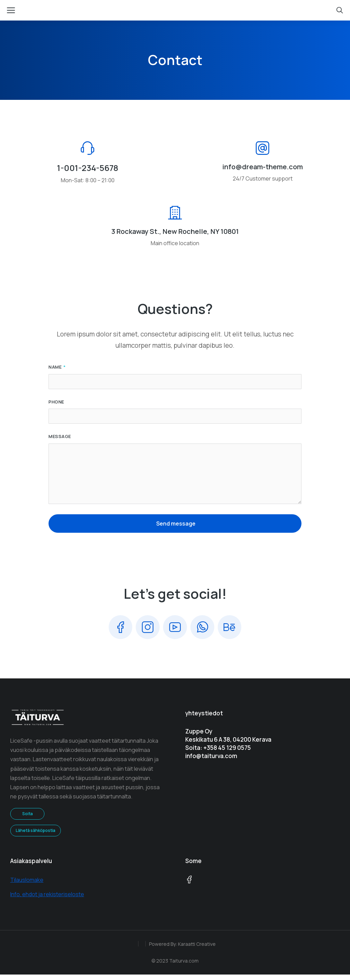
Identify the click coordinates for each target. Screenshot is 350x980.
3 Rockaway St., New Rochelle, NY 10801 (175, 236)
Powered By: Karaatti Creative (182, 949)
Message (60, 441)
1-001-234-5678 (88, 172)
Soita (28, 819)
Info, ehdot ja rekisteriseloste (47, 900)
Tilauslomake (27, 885)
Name (56, 372)
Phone (56, 407)
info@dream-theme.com (262, 171)
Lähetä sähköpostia (36, 836)
